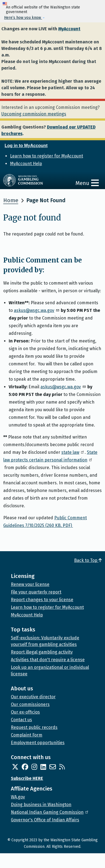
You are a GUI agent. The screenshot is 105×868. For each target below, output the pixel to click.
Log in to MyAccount (26, 146)
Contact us (21, 720)
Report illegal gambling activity (42, 652)
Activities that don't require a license (48, 660)
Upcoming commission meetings (34, 114)
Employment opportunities (38, 743)
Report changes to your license (42, 600)
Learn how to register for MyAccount (47, 156)
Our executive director (33, 697)
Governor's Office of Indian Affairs (45, 820)
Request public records (34, 727)
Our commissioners (30, 704)
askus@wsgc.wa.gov (37, 310)
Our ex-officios (25, 712)
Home (11, 200)
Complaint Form (27, 735)
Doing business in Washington (41, 805)
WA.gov (18, 797)
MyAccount (69, 29)
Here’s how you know (23, 18)
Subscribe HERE (27, 778)
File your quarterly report (36, 592)
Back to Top (88, 560)
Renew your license (30, 584)
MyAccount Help (26, 164)
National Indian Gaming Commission (50, 812)
